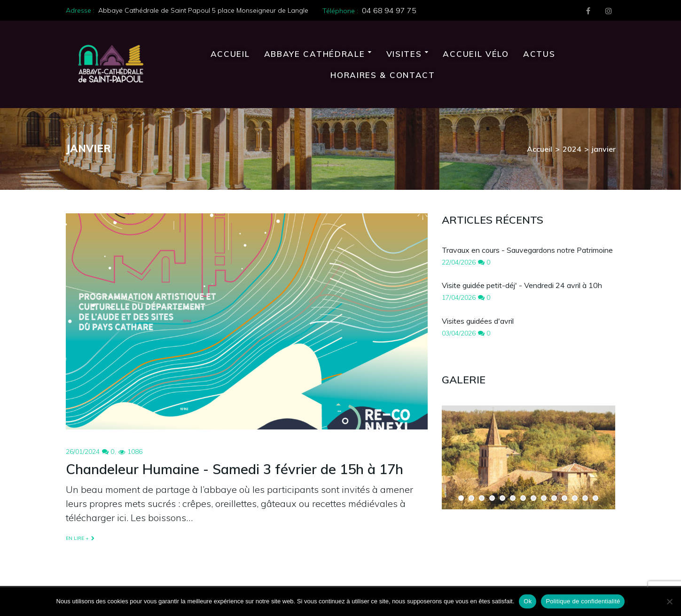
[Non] (669, 601)
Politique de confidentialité (583, 601)
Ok (528, 601)
